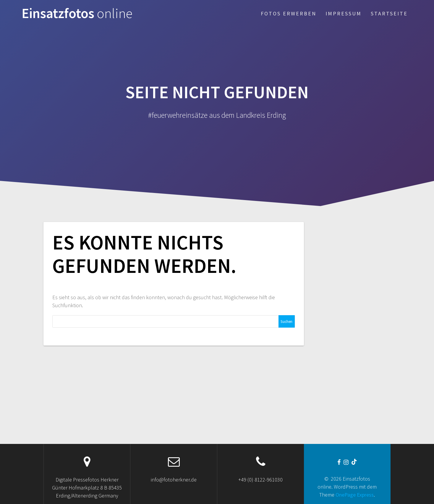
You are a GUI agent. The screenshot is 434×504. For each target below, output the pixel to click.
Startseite (389, 13)
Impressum (344, 13)
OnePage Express (355, 495)
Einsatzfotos (77, 13)
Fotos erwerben (289, 13)
